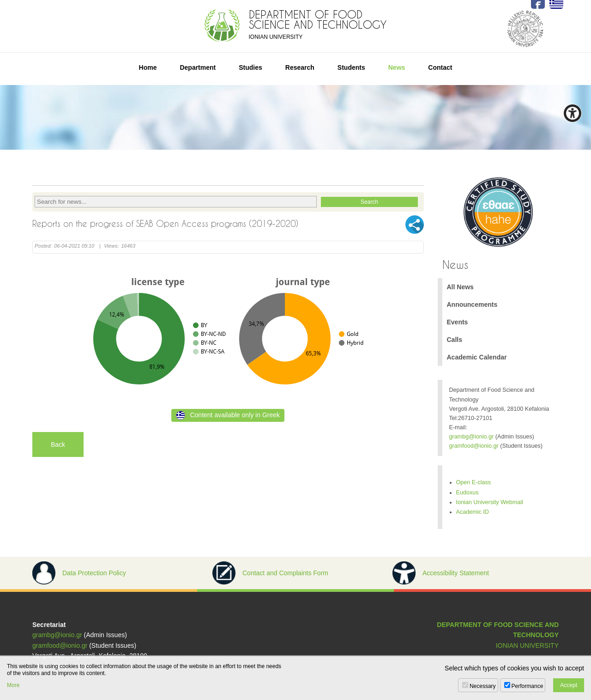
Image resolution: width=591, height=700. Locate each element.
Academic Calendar (477, 357)
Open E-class (474, 482)
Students (351, 67)
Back (58, 444)
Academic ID (473, 512)
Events (458, 322)
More (13, 685)
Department (198, 67)
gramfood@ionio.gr (474, 446)
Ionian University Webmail (490, 502)
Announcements (472, 304)
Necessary (483, 686)
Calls (455, 340)
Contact (440, 67)
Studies (250, 67)
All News (460, 287)
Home (148, 67)
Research (300, 67)
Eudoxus (467, 493)
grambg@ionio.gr (472, 437)
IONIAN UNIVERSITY (527, 645)
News (397, 67)
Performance (528, 686)
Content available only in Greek (228, 415)
